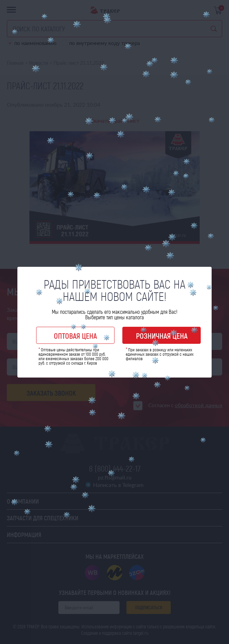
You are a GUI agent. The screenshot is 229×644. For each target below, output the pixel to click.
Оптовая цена (75, 336)
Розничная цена (162, 336)
